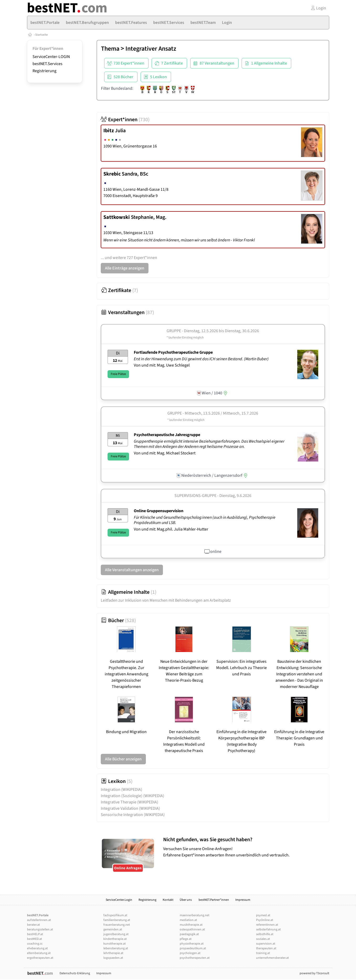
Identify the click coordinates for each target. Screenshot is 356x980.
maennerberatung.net (195, 915)
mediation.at (188, 920)
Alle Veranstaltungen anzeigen (132, 570)
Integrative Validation (130, 808)
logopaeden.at (113, 958)
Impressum (243, 900)
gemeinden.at (113, 929)
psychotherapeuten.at (195, 958)
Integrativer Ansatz (151, 49)
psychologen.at (190, 953)
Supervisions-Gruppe (195, 496)
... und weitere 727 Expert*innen (129, 258)
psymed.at (263, 915)
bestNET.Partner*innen (214, 900)
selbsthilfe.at (265, 934)
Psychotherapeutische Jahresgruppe (167, 435)
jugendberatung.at (116, 934)
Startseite (41, 35)
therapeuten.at (266, 948)
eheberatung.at (37, 948)
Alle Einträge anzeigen (125, 268)
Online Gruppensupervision (159, 511)
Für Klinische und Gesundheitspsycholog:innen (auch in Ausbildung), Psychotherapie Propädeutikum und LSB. (205, 520)
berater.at (33, 925)
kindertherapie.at (115, 939)
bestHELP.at (35, 934)
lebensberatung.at (116, 948)
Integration (121, 790)
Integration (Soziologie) (132, 796)
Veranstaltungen (127, 312)
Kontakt (168, 900)
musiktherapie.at (191, 925)
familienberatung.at (117, 920)
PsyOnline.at (265, 920)
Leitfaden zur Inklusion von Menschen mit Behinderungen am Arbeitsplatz (166, 600)
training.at (263, 953)
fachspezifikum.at (115, 915)
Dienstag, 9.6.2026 (235, 496)
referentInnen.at (267, 925)
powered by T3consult (314, 973)
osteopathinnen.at (192, 929)
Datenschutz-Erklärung (75, 973)
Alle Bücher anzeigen (123, 759)
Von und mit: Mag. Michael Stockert (165, 453)
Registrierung (44, 71)
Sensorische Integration (133, 815)
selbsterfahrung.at (268, 929)
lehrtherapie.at (113, 953)
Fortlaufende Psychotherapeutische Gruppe (173, 352)
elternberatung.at (39, 953)
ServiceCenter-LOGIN (51, 57)
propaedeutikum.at (193, 948)
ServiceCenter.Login (119, 900)
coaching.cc (35, 944)
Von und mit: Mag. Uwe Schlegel (162, 365)
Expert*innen (125, 120)
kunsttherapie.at (115, 944)
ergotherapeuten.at (40, 958)
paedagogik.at (189, 934)
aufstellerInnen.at (39, 920)
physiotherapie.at (192, 944)
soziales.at (263, 939)
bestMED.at (34, 939)
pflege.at (186, 939)
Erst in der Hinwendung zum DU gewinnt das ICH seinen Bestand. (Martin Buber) (202, 359)
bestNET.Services (47, 64)
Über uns (186, 900)
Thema (110, 49)
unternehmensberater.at (272, 958)
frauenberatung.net (117, 925)
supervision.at (266, 944)
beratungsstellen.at (40, 929)
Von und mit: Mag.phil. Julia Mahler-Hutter (171, 529)
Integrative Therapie (129, 802)
